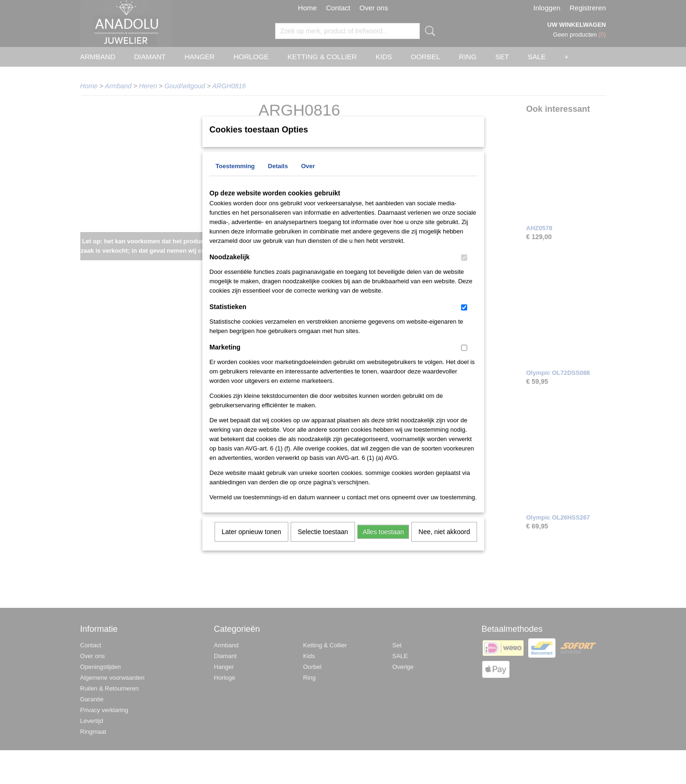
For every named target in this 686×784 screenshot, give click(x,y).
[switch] (464, 270)
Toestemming (235, 178)
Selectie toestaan (323, 544)
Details (278, 178)
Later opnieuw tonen (251, 544)
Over (308, 178)
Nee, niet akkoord (444, 544)
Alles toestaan (383, 544)
